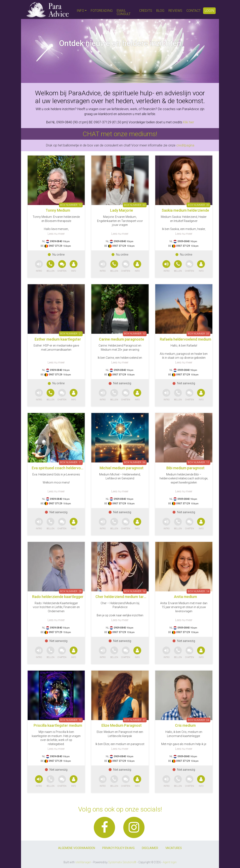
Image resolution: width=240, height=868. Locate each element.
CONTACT (194, 11)
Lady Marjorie (122, 210)
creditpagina (185, 145)
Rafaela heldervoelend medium (185, 339)
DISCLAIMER (150, 848)
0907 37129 (55, 246)
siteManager (83, 862)
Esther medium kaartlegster (58, 339)
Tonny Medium (58, 210)
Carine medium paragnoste (122, 339)
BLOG (160, 11)
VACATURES (174, 848)
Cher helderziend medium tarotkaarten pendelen (136, 597)
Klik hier (189, 122)
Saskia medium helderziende (185, 210)
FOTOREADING (102, 11)
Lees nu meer (56, 234)
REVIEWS (175, 11)
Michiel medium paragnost (122, 468)
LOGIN (209, 11)
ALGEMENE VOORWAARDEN (77, 848)
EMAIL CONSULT (124, 12)
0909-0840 (56, 241)
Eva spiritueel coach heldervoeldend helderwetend (74, 468)
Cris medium (185, 725)
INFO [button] (80, 11)
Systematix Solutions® (122, 862)
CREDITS (146, 11)
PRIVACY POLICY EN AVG (118, 848)
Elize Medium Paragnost (122, 725)
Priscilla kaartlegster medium (58, 725)
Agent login (170, 862)
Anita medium (185, 597)
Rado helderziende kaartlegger (58, 597)
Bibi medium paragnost (185, 468)
